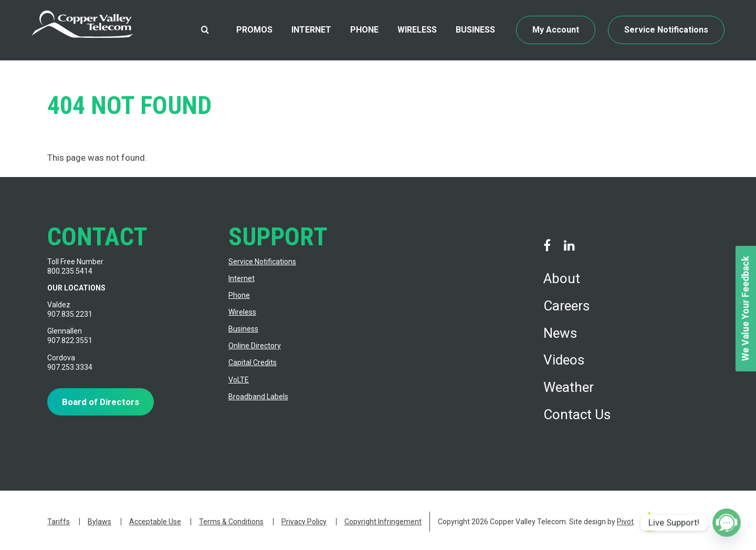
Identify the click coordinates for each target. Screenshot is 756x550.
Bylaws (99, 522)
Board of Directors (101, 402)
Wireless (417, 30)
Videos (564, 360)
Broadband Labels (258, 397)
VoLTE (239, 380)
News (560, 333)
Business (475, 30)
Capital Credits (253, 362)
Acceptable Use (155, 522)
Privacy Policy (304, 522)
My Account (556, 30)
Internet (311, 30)
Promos (254, 30)
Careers (566, 306)
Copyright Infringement (383, 522)
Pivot (625, 522)
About (562, 278)
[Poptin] (727, 523)
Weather (569, 387)
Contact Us (577, 414)
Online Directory (255, 346)
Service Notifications (666, 30)
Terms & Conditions (231, 522)
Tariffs (59, 522)
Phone (364, 30)
